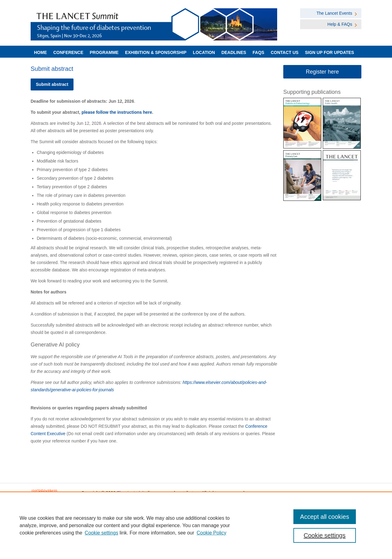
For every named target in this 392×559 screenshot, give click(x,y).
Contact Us (285, 52)
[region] (196, 525)
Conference (68, 52)
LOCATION (204, 52)
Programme (104, 52)
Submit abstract (52, 84)
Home (40, 52)
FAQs (258, 52)
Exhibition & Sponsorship (156, 52)
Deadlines (234, 52)
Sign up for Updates (330, 52)
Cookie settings (102, 533)
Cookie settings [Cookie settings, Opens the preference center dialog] (325, 535)
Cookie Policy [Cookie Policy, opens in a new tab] (211, 533)
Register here (322, 72)
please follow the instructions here (117, 112)
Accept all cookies (325, 517)
